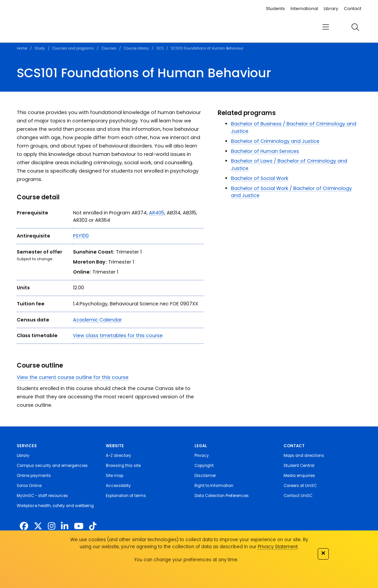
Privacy (202, 456)
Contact (353, 9)
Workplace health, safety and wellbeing (55, 506)
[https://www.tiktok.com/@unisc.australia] (93, 526)
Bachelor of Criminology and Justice (275, 141)
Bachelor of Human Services (265, 151)
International (304, 9)
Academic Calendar (97, 320)
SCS (160, 48)
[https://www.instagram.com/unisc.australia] (52, 526)
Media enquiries (299, 476)
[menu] (326, 27)
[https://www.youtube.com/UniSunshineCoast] (79, 526)
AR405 (157, 213)
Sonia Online (29, 486)
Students (275, 9)
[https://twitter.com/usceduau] (38, 526)
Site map (115, 476)
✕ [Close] (323, 553)
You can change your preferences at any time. (186, 560)
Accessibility (118, 486)
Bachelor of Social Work (260, 178)
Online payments (34, 476)
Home (22, 48)
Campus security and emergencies (52, 466)
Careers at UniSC (300, 486)
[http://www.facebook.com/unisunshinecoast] (24, 526)
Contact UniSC (298, 496)
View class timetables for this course (118, 335)
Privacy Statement (278, 547)
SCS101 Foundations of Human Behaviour (207, 48)
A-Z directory (119, 456)
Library (331, 9)
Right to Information (214, 486)
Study (40, 48)
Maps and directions (304, 456)
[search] (355, 27)
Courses (109, 48)
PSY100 (81, 236)
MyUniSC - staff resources (42, 496)
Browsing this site (123, 466)
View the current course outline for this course (73, 377)
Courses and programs (73, 48)
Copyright (204, 466)
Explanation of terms (126, 496)
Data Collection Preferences (222, 496)
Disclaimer (205, 476)
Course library (136, 48)
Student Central (299, 466)
